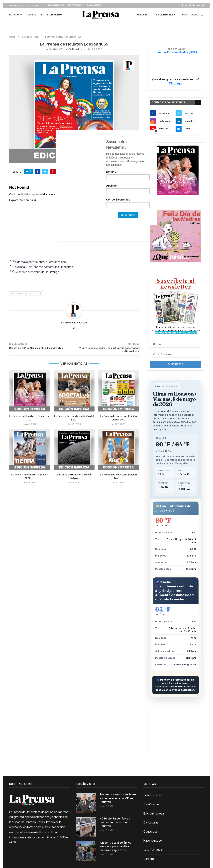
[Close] (156, 131)
